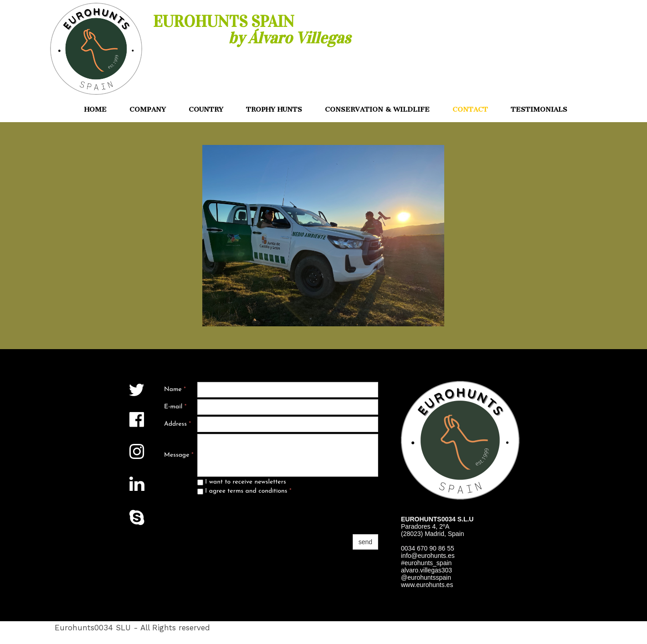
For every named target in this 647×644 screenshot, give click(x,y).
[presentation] (267, 515)
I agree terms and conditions (244, 491)
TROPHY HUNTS (274, 109)
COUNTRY (206, 109)
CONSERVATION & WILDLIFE (377, 109)
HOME (95, 109)
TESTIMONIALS (539, 109)
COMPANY (148, 109)
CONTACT (470, 109)
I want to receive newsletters (242, 482)
